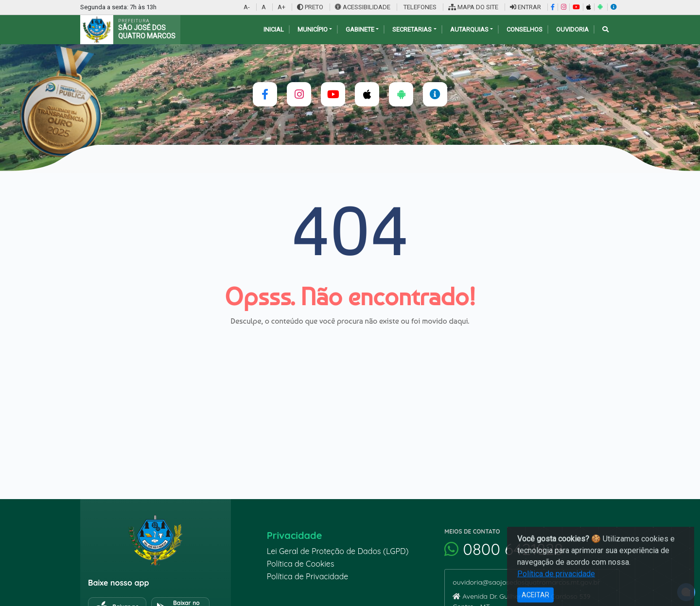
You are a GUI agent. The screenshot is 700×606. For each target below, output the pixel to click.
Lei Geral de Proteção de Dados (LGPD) (338, 551)
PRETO (310, 7)
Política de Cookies (301, 564)
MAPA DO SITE (473, 7)
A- (247, 7)
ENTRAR (525, 7)
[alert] (686, 592)
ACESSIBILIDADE (363, 7)
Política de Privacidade (308, 576)
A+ (281, 7)
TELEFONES (419, 7)
